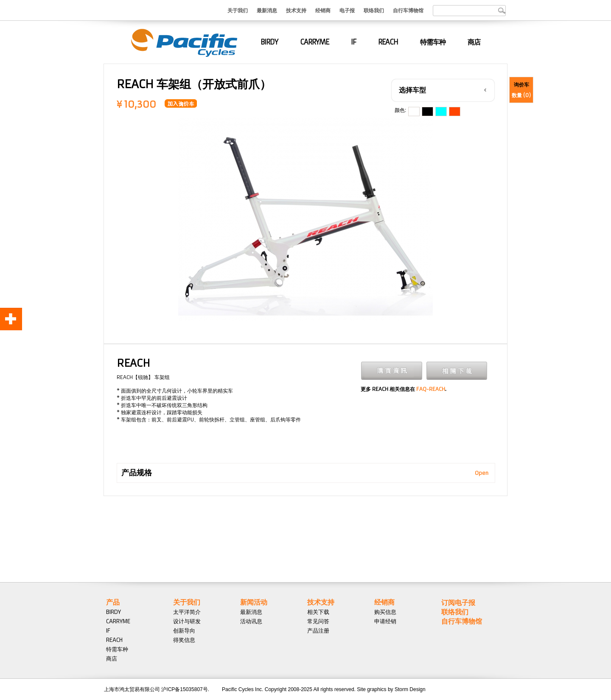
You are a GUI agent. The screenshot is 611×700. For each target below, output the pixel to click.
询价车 (521, 85)
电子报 (347, 10)
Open (482, 473)
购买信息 (385, 612)
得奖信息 (184, 640)
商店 (474, 42)
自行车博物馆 (408, 10)
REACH (388, 42)
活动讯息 (251, 621)
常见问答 (318, 621)
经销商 (323, 10)
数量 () (521, 95)
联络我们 (374, 10)
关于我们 (238, 10)
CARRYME (314, 42)
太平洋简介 (187, 612)
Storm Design (410, 689)
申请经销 (385, 621)
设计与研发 (187, 621)
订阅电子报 (458, 602)
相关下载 (318, 612)
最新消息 (267, 10)
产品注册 (318, 630)
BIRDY (269, 42)
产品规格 (137, 473)
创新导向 (184, 630)
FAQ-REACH (431, 389)
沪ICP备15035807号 (184, 689)
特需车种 (433, 42)
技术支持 (296, 10)
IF (353, 42)
